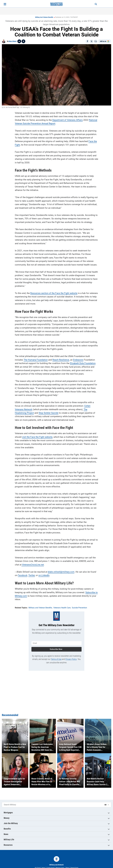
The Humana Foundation (36, 360)
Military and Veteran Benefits (44, 17)
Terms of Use (56, 659)
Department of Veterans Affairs (68, 120)
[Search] (96, 4)
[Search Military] (52, 805)
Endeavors (78, 360)
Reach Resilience (61, 360)
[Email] (96, 41)
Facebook (23, 575)
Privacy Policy (71, 659)
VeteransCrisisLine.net (33, 565)
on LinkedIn (44, 575)
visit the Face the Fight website (37, 437)
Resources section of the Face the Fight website (54, 293)
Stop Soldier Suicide (48, 413)
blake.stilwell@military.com (61, 572)
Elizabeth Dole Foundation (83, 363)
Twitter (32, 575)
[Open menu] (5, 4)
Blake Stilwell (13, 41)
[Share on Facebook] (87, 41)
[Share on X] (92, 41)
